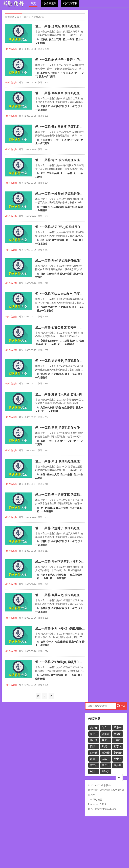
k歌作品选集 (49, 3)
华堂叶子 (45, 541)
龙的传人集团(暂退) (51, 408)
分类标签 (94, 719)
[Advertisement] (64, 843)
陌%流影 (45, 675)
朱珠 (43, 474)
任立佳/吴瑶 (37, 17)
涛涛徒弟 (45, 374)
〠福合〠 (45, 106)
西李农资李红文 (49, 307)
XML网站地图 (95, 800)
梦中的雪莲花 (48, 508)
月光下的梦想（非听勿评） (55, 575)
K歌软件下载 (70, 3)
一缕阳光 (45, 207)
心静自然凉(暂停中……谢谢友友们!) (59, 341)
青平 (43, 173)
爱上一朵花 (69, 39)
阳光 (43, 274)
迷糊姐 (44, 39)
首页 (33, 3)
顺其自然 (45, 608)
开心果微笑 (46, 140)
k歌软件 (104, 790)
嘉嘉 (43, 441)
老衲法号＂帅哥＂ (50, 73)
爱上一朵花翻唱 (47, 77)
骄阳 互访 (46, 240)
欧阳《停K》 (47, 642)
